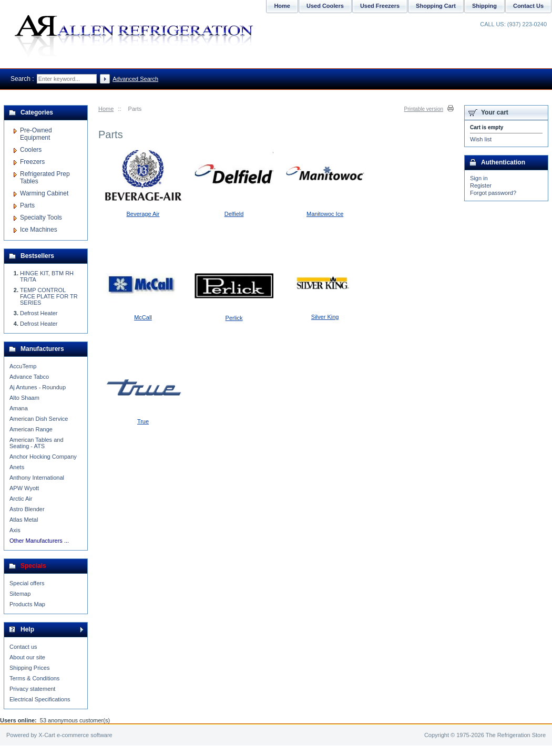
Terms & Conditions (34, 678)
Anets (17, 467)
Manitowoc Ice (325, 214)
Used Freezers (380, 6)
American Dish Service (39, 419)
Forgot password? (493, 193)
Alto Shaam (24, 398)
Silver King (325, 317)
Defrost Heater (39, 313)
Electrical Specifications (40, 699)
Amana (19, 408)
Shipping (484, 6)
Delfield (234, 214)
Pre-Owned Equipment (36, 134)
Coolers (31, 150)
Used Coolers (325, 6)
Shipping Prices (29, 668)
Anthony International (37, 478)
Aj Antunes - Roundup (38, 387)
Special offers (27, 583)
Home (106, 109)
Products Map (27, 604)
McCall (143, 317)
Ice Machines (39, 230)
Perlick (234, 318)
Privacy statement (32, 689)
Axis (15, 530)
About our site (27, 657)
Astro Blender (27, 509)
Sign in (479, 178)
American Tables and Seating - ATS (37, 443)
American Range (31, 429)
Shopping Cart (436, 6)
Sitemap (20, 594)
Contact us (23, 647)
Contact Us (528, 6)
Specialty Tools (41, 218)
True (143, 421)
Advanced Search (135, 79)
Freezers (32, 162)
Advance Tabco (29, 377)
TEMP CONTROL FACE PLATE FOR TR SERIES (49, 296)
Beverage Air (143, 214)
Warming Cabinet (44, 193)
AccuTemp (23, 366)
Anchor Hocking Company (43, 457)
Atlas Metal (24, 520)
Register (481, 185)
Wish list (481, 139)
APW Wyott (24, 488)
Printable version (424, 109)
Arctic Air (21, 499)
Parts (27, 205)
